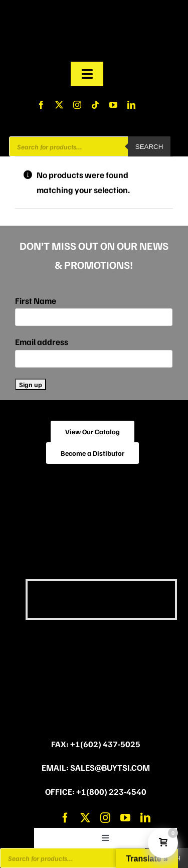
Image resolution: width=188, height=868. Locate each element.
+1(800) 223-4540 (111, 792)
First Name (36, 301)
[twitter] (59, 105)
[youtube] (113, 105)
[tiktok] (95, 105)
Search (149, 147)
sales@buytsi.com (110, 767)
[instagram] (77, 105)
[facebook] (41, 105)
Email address (42, 342)
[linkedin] (131, 105)
